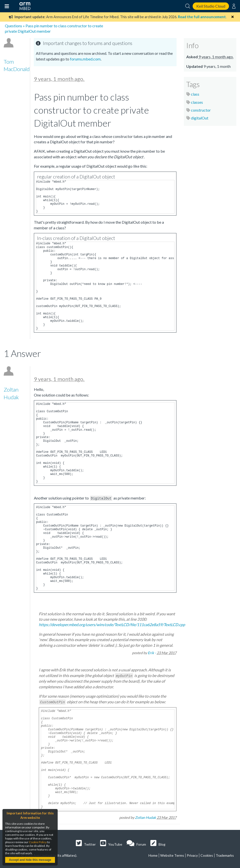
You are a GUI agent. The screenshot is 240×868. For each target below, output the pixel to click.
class (195, 94)
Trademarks (225, 855)
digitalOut (200, 118)
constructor (201, 110)
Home (153, 855)
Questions (13, 26)
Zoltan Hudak (146, 817)
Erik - (152, 653)
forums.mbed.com (85, 59)
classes (197, 102)
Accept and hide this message (30, 860)
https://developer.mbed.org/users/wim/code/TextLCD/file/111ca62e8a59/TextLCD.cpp (112, 624)
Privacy (192, 855)
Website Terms (172, 855)
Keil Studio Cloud (211, 6)
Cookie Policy (38, 842)
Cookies (207, 855)
